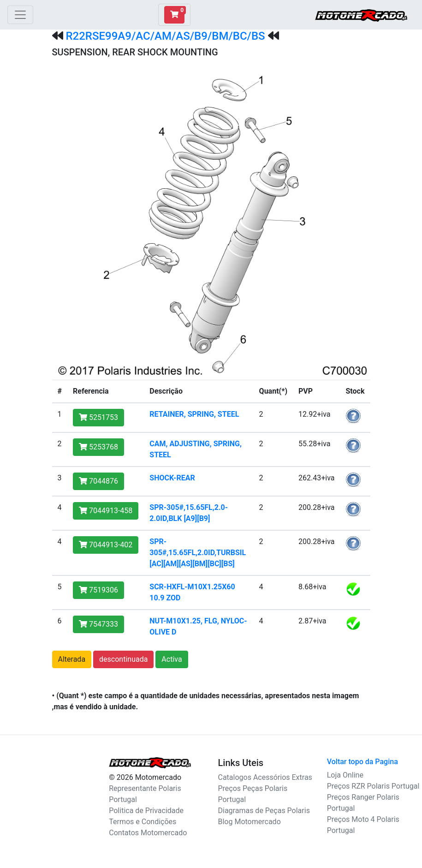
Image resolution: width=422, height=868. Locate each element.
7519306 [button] (98, 590)
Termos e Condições (143, 822)
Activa (172, 659)
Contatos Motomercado (148, 833)
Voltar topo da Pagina (363, 762)
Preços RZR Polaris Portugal (373, 786)
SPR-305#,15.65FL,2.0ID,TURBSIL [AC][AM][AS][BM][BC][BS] (198, 553)
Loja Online (345, 775)
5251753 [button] (98, 417)
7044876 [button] (98, 481)
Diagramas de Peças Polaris (264, 811)
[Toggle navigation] (20, 15)
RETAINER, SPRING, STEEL (194, 414)
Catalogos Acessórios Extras (265, 777)
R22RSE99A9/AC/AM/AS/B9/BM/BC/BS (165, 36)
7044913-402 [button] (106, 545)
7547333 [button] (98, 624)
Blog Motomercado (250, 822)
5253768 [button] (98, 447)
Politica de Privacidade (146, 811)
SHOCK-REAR (172, 478)
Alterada (72, 659)
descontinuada (123, 659)
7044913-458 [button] (106, 511)
